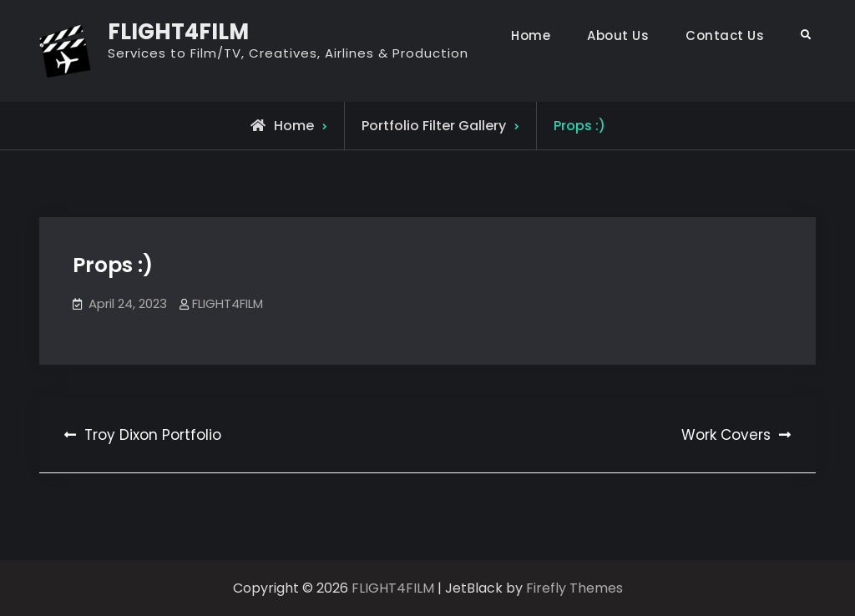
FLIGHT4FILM (178, 32)
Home (531, 35)
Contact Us (725, 35)
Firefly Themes (574, 588)
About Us (618, 35)
